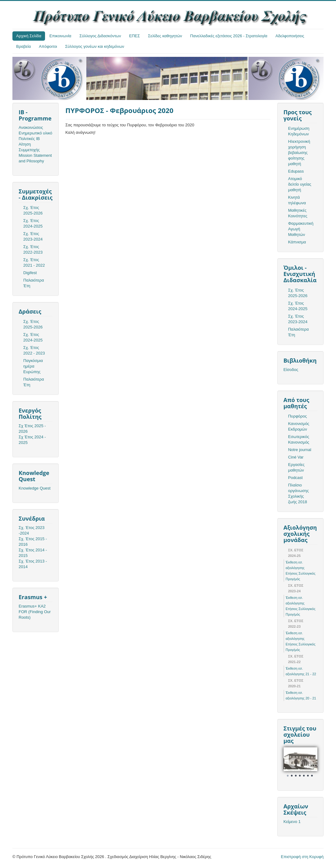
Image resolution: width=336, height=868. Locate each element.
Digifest (30, 273)
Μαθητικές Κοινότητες (298, 213)
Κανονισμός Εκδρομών (299, 426)
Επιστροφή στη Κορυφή (302, 857)
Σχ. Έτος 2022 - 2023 (34, 350)
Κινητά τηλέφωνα (297, 200)
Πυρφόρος (297, 416)
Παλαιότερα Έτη (34, 283)
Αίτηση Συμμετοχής (29, 147)
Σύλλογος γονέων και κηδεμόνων (95, 46)
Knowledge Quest (35, 488)
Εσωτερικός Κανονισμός (299, 439)
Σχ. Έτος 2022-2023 (33, 249)
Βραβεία (23, 46)
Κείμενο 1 (292, 822)
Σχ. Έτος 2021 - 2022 (34, 262)
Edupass (296, 171)
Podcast (295, 478)
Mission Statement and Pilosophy (35, 158)
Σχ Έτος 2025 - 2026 (32, 429)
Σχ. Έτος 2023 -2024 (32, 530)
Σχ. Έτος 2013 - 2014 (33, 564)
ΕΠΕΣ (135, 36)
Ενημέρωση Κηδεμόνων (299, 131)
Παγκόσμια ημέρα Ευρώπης (33, 366)
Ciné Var (296, 457)
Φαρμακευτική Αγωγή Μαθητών (301, 229)
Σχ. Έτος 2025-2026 (33, 210)
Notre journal (300, 450)
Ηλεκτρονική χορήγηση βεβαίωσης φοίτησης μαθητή (299, 153)
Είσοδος (291, 370)
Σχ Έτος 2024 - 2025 (32, 440)
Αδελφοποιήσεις (290, 36)
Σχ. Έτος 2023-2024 (33, 236)
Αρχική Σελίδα (29, 36)
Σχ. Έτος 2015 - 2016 (33, 542)
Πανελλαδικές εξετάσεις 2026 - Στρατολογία (229, 36)
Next (309, 763)
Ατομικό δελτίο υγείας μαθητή (300, 184)
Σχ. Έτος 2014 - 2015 (33, 553)
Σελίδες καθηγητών (165, 36)
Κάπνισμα (297, 242)
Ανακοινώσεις (31, 127)
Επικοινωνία (60, 36)
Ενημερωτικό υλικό (35, 133)
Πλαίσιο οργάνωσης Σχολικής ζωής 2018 (299, 493)
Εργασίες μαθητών (296, 467)
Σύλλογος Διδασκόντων (100, 36)
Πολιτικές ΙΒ (29, 139)
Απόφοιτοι (48, 46)
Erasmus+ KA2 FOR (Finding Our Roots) (35, 612)
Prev (292, 763)
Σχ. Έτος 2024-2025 (33, 223)
